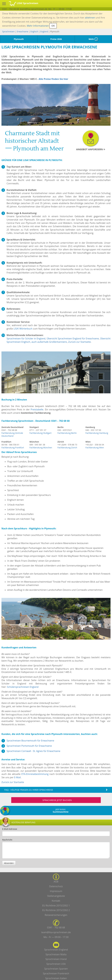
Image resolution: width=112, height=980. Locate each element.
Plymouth (19, 39)
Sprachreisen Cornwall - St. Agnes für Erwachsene (33, 751)
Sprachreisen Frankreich (56, 973)
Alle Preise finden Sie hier (53, 79)
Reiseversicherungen (56, 915)
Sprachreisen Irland (56, 959)
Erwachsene (22, 31)
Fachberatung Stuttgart (40, 433)
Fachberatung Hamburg (97, 433)
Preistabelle (37, 409)
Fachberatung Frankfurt (13, 448)
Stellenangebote (56, 896)
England (44, 31)
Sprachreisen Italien (56, 978)
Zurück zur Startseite (80, 342)
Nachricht (7, 840)
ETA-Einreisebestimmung (35, 774)
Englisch (34, 31)
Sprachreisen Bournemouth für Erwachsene (30, 741)
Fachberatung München (41, 448)
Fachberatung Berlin (67, 433)
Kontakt (56, 901)
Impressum (56, 891)
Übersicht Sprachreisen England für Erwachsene (73, 338)
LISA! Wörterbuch (23, 329)
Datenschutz (56, 886)
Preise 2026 (56, 39)
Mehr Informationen (38, 26)
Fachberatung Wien (95, 448)
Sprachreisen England (56, 950)
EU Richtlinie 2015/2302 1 (56, 906)
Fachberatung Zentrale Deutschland (12, 434)
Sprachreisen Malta (56, 954)
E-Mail (17, 777)
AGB (56, 882)
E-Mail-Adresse (10, 829)
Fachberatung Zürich (67, 448)
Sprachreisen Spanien (56, 969)
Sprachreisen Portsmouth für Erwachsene (29, 746)
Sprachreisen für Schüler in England (26, 338)
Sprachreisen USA (56, 964)
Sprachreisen (8, 31)
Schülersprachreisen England (23, 687)
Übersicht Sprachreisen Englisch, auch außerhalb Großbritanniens (59, 340)
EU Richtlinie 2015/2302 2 (56, 910)
